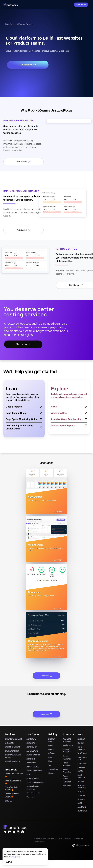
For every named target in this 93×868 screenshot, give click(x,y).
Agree (9, 862)
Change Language (81, 845)
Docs (50, 757)
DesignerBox (82, 810)
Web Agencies (32, 746)
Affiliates (52, 753)
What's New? (82, 753)
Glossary (81, 743)
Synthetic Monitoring (12, 761)
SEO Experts (31, 738)
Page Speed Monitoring (13, 738)
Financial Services (33, 793)
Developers (31, 743)
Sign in (51, 745)
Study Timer (82, 806)
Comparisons (53, 769)
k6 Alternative (68, 745)
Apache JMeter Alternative (67, 779)
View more (46, 676)
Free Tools (81, 738)
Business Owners (33, 778)
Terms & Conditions (64, 839)
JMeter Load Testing (12, 746)
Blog (50, 761)
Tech (50, 765)
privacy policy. (15, 857)
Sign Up (51, 749)
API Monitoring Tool (12, 750)
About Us (81, 781)
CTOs (29, 774)
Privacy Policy (79, 839)
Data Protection (39, 842)
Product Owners (32, 750)
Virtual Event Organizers (35, 782)
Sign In (70, 5)
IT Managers (31, 762)
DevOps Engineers (33, 754)
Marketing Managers (34, 770)
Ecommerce (31, 758)
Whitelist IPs (82, 764)
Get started (81, 5)
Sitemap (51, 773)
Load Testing (9, 743)
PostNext (81, 792)
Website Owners (32, 766)
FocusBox (81, 796)
